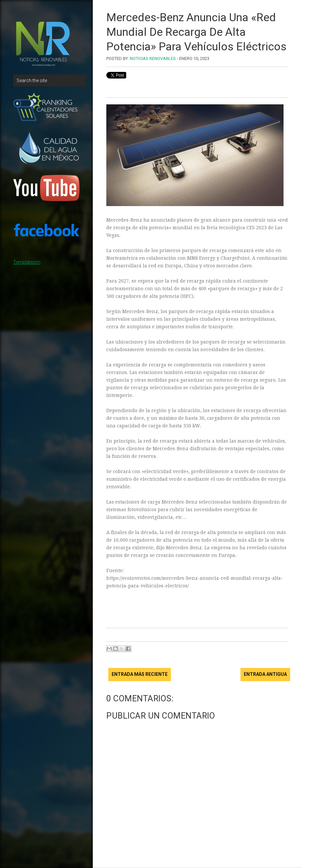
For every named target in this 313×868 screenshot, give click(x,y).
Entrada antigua (265, 674)
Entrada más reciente (140, 674)
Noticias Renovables (153, 58)
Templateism (27, 262)
